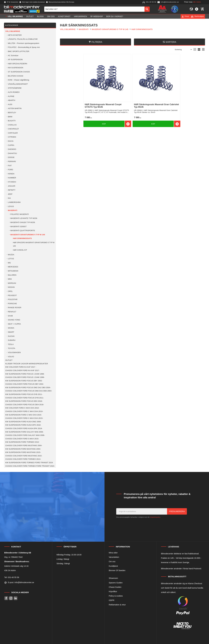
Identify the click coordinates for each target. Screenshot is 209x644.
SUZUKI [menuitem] (11, 336)
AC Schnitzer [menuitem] (13, 56)
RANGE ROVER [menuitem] (15, 308)
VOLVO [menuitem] (11, 357)
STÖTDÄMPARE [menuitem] (15, 88)
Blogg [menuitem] (40, 16)
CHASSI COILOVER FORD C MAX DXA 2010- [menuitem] (24, 411)
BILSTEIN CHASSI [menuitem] (16, 76)
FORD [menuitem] (10, 170)
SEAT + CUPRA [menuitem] (14, 324)
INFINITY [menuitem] (12, 190)
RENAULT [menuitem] (12, 312)
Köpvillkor (113, 591)
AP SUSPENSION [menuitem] (15, 60)
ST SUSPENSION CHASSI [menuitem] (19, 72)
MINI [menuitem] (10, 279)
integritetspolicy (155, 517)
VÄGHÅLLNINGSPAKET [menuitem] (18, 84)
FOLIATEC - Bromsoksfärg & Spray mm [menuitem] (24, 47)
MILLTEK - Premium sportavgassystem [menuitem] (24, 43)
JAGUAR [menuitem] (12, 186)
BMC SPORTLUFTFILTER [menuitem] (19, 51)
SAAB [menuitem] (10, 316)
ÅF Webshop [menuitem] (97, 16)
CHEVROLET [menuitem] (13, 129)
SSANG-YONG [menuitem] (14, 320)
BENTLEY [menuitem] (12, 113)
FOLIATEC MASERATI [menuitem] (20, 214)
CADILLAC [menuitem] (12, 125)
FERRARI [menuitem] (12, 161)
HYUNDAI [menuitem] (12, 182)
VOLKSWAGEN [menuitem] (14, 352)
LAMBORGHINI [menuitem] (14, 202)
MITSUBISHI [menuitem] (13, 271)
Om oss (112, 562)
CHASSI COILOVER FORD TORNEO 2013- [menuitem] (23, 459)
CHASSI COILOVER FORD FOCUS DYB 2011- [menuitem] (25, 398)
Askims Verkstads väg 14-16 (16, 566)
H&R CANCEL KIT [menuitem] (20, 250)
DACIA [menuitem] (11, 141)
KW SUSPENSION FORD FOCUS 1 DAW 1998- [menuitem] (25, 374)
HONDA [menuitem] (11, 174)
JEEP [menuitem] (10, 194)
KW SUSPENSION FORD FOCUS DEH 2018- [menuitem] (24, 401)
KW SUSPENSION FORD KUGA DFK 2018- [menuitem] (23, 425)
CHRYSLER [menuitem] (13, 133)
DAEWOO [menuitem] (12, 149)
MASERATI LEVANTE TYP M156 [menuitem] (24, 218)
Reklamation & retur (117, 605)
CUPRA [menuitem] (11, 145)
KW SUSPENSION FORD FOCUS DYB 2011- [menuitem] (24, 394)
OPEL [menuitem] (10, 291)
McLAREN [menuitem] (12, 275)
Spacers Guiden (116, 583)
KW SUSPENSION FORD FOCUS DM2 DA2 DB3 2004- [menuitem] (28, 388)
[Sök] (147, 9)
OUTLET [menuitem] (30, 16)
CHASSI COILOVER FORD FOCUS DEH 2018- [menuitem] (25, 405)
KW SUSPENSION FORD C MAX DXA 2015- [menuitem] (24, 415)
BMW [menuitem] (10, 117)
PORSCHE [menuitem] (12, 304)
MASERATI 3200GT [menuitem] (18, 227)
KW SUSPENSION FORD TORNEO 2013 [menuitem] (22, 442)
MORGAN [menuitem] (12, 283)
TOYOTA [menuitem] (12, 348)
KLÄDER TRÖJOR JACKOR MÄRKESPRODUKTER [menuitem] (27, 364)
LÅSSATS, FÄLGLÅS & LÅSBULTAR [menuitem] (23, 39)
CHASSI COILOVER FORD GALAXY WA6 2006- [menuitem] (25, 435)
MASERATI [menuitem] (13, 210)
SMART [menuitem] (11, 332)
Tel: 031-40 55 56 (12, 577)
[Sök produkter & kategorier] (94, 9)
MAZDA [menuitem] (11, 255)
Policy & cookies (116, 596)
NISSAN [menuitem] (11, 287)
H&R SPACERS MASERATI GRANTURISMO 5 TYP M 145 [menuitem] (34, 244)
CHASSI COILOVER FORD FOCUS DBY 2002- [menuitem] (25, 384)
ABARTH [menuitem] (12, 100)
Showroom (113, 578)
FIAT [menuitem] (10, 166)
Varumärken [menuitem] (80, 16)
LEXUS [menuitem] (11, 206)
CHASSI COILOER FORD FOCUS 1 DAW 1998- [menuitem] (25, 377)
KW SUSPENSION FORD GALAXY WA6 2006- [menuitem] (24, 432)
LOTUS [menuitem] (11, 259)
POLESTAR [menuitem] (13, 299)
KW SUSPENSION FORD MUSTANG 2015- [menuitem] (23, 452)
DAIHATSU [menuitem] (12, 153)
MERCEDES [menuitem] (13, 267)
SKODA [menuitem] (11, 328)
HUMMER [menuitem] (12, 178)
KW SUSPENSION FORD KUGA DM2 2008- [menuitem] (23, 422)
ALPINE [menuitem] (11, 96)
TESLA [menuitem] (11, 344)
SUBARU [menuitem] (12, 340)
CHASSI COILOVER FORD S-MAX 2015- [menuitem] (22, 439)
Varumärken (114, 557)
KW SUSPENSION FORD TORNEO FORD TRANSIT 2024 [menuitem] (29, 463)
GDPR (112, 600)
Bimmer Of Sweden (117, 570)
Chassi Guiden (115, 587)
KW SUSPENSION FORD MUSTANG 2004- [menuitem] (23, 449)
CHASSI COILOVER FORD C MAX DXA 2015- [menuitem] (24, 418)
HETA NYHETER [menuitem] (15, 35)
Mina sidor (113, 553)
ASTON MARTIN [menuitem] (15, 108)
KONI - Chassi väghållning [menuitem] (18, 80)
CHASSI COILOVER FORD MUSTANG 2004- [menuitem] (24, 445)
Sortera (171, 42)
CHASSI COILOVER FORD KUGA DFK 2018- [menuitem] (24, 428)
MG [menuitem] (9, 263)
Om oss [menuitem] (51, 16)
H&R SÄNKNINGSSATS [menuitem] (22, 238)
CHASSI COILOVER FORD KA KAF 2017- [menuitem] (22, 370)
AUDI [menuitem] (10, 104)
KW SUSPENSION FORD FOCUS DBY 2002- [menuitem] (24, 381)
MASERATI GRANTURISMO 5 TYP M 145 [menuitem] (28, 235)
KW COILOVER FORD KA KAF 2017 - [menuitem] (21, 367)
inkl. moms (197, 2)
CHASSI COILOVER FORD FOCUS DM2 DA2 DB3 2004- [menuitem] (29, 391)
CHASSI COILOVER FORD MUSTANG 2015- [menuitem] (24, 456)
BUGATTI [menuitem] (12, 121)
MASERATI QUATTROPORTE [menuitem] (23, 231)
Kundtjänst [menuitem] (64, 16)
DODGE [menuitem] (11, 157)
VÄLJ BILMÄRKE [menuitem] (15, 16)
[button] (197, 9)
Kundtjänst (113, 566)
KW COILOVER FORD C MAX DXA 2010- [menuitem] (22, 408)
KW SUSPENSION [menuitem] (16, 68)
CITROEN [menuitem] (12, 137)
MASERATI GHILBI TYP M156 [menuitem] (23, 222)
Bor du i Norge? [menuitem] (115, 16)
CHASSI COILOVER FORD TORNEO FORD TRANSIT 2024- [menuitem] (30, 466)
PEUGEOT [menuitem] (12, 295)
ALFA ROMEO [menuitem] (14, 92)
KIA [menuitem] (9, 198)
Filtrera (97, 42)
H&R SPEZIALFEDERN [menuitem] (17, 64)
